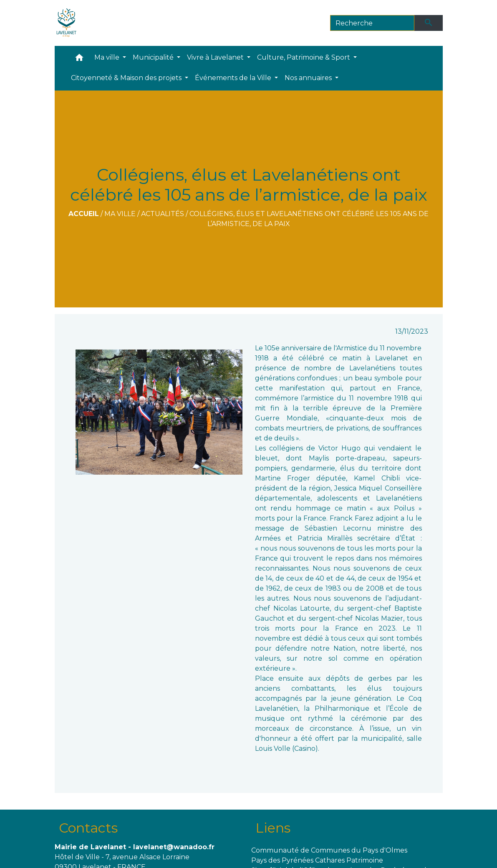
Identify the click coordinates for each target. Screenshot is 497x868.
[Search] (372, 23)
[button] (79, 59)
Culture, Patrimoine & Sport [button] (304, 57)
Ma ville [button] (108, 57)
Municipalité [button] (154, 57)
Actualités (163, 214)
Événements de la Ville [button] (234, 78)
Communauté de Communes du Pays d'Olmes (329, 850)
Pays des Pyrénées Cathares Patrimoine (317, 860)
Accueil (84, 214)
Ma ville (120, 214)
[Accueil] (67, 23)
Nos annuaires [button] (309, 78)
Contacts (88, 828)
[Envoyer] (429, 23)
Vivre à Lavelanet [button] (216, 57)
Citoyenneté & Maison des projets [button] (127, 78)
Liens (273, 828)
